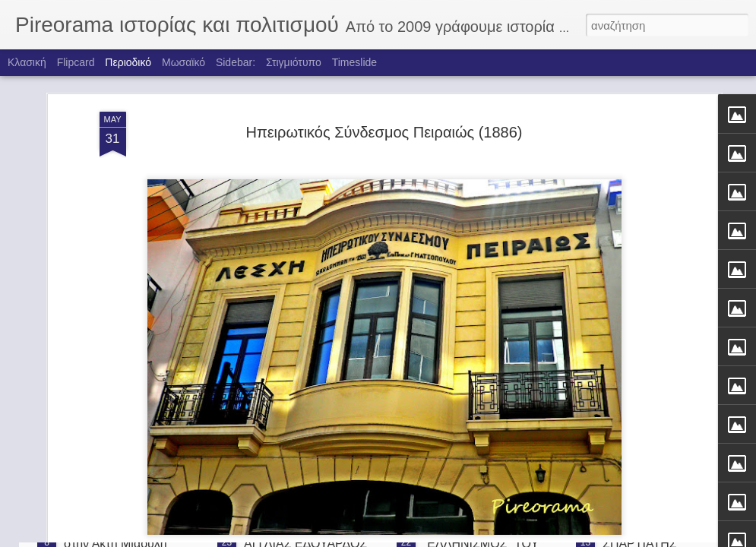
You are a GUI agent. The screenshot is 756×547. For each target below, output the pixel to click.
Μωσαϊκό (183, 62)
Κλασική (27, 62)
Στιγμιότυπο (294, 62)
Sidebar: (236, 62)
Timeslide (354, 62)
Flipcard (76, 62)
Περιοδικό (128, 62)
